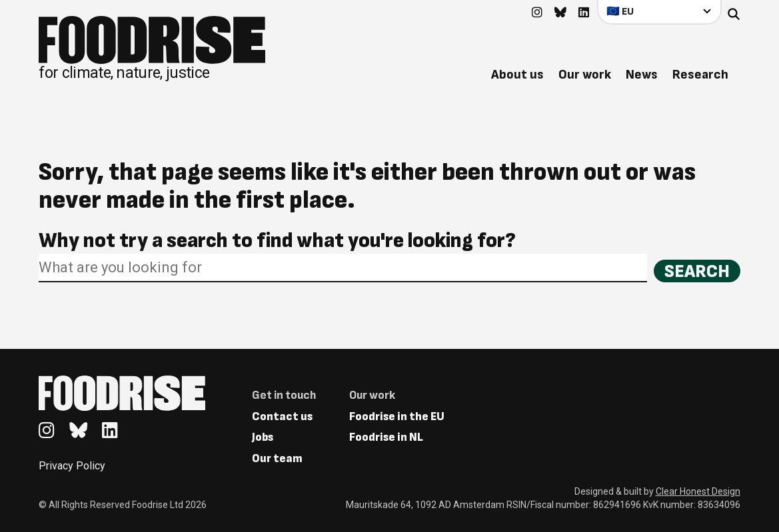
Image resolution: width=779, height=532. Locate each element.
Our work (585, 75)
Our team (277, 458)
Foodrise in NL (386, 437)
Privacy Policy (72, 466)
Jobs (263, 437)
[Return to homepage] (152, 48)
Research (700, 75)
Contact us (282, 416)
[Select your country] (659, 12)
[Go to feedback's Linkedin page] (584, 13)
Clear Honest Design (698, 491)
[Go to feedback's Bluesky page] (560, 13)
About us (517, 75)
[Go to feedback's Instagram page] (537, 13)
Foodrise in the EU (397, 416)
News (642, 75)
